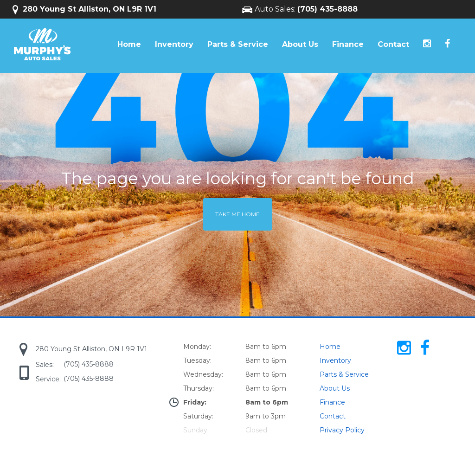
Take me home (237, 214)
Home (129, 44)
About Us (300, 44)
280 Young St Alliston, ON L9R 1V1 (84, 9)
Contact (393, 44)
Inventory (174, 44)
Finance (348, 44)
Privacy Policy (342, 430)
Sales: (45, 365)
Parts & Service (238, 44)
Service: (48, 379)
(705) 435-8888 (327, 9)
